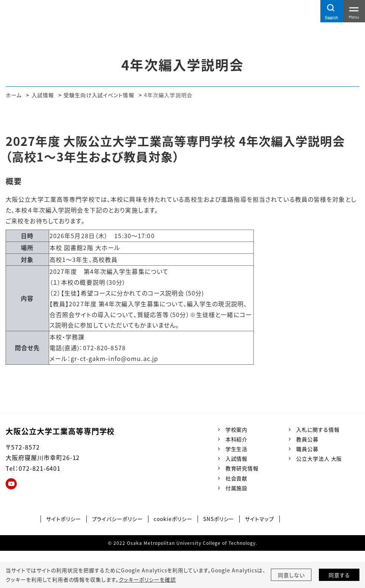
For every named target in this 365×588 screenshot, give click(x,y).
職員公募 (307, 449)
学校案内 (237, 429)
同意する (339, 575)
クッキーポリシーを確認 (147, 579)
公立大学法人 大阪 (319, 458)
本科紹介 (237, 439)
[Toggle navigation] (354, 11)
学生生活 (237, 449)
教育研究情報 (242, 468)
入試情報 (43, 95)
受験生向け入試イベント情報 (99, 95)
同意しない (291, 575)
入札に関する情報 (318, 429)
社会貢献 (237, 478)
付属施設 (237, 488)
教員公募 (307, 439)
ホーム (14, 95)
